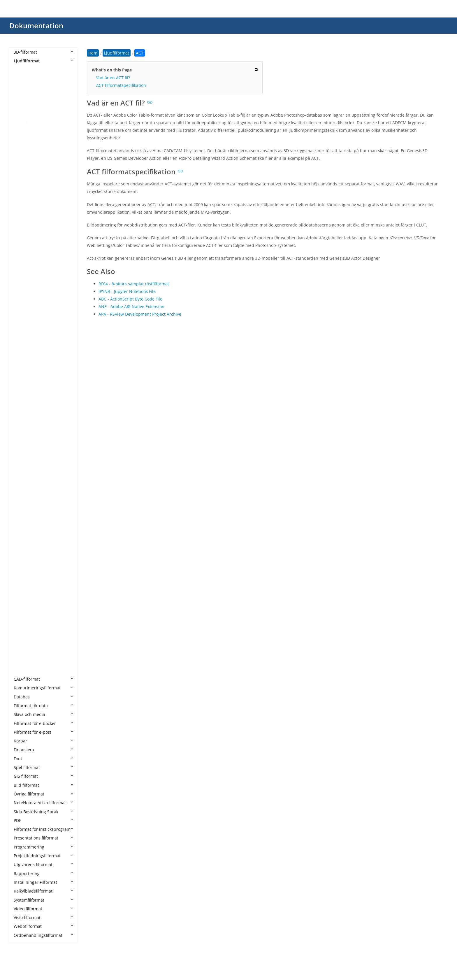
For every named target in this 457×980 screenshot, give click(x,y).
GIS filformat (43, 776)
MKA (24, 344)
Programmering (43, 847)
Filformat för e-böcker (43, 723)
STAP (24, 564)
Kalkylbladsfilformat (43, 891)
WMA (25, 644)
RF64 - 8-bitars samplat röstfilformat (134, 284)
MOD (24, 361)
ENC (24, 229)
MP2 (24, 370)
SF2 (23, 555)
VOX (23, 599)
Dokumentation (36, 26)
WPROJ (26, 661)
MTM (24, 405)
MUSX (25, 441)
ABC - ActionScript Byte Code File (130, 299)
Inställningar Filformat (43, 882)
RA (22, 511)
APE (23, 167)
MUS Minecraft (34, 432)
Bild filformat (43, 785)
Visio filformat (43, 917)
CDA (24, 184)
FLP (23, 246)
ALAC (24, 149)
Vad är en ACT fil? (113, 78)
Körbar (43, 741)
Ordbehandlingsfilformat (43, 935)
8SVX (24, 79)
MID (23, 335)
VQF (23, 608)
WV (23, 670)
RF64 (24, 520)
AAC (23, 96)
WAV (24, 617)
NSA (24, 458)
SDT (23, 538)
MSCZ (25, 397)
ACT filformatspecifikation (121, 85)
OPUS (25, 476)
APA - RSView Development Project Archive (140, 314)
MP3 (24, 379)
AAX (23, 105)
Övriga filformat (43, 794)
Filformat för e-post (43, 732)
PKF (23, 485)
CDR (24, 193)
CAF (23, 176)
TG (22, 582)
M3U (24, 282)
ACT (23, 123)
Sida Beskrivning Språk (43, 812)
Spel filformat (43, 767)
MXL (24, 449)
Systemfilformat (43, 900)
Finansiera (43, 750)
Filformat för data (43, 706)
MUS (24, 423)
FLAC (24, 237)
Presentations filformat (43, 838)
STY (23, 573)
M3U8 (25, 290)
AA (22, 87)
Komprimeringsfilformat (43, 688)
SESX (24, 547)
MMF (24, 352)
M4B (24, 308)
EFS (23, 220)
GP (22, 255)
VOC (24, 591)
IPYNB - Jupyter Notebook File (127, 291)
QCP (24, 502)
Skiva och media (43, 714)
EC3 (23, 211)
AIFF (23, 140)
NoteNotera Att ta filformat (43, 803)
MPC (24, 388)
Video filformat (43, 909)
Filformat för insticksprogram (43, 829)
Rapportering (43, 873)
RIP (23, 529)
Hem (93, 53)
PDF (43, 820)
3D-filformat (43, 52)
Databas (43, 697)
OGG (24, 467)
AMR (24, 158)
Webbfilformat (43, 926)
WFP (24, 635)
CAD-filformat (43, 679)
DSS (23, 202)
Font (43, 759)
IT (21, 273)
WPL (24, 653)
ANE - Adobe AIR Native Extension (131, 307)
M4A (24, 299)
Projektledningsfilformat (43, 856)
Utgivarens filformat (43, 864)
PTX (23, 494)
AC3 (23, 114)
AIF (22, 132)
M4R (24, 326)
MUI (23, 414)
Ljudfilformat (43, 61)
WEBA (25, 626)
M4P (24, 317)
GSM (24, 264)
